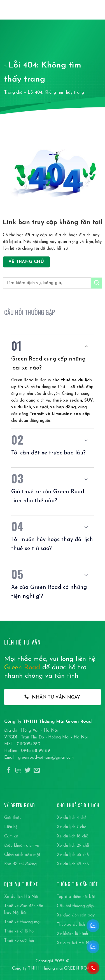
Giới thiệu (13, 818)
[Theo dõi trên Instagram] (18, 771)
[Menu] (98, 10)
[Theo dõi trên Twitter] (27, 771)
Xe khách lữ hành (72, 934)
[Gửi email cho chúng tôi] (37, 771)
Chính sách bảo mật (22, 855)
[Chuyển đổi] (86, 346)
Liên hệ (11, 827)
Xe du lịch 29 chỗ (73, 846)
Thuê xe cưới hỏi (19, 941)
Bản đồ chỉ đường (20, 864)
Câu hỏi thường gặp (75, 906)
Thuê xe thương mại (22, 922)
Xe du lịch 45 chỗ (73, 864)
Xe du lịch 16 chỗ (73, 836)
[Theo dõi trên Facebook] (9, 771)
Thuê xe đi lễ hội (19, 931)
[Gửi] (97, 283)
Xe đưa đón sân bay (76, 915)
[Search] (88, 10)
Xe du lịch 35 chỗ (73, 855)
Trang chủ (13, 93)
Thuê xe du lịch (71, 925)
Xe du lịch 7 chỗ (72, 827)
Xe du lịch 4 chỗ (72, 818)
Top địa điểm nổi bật (76, 897)
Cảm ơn (11, 836)
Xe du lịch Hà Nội (21, 897)
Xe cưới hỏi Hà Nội (75, 943)
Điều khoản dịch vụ (22, 846)
